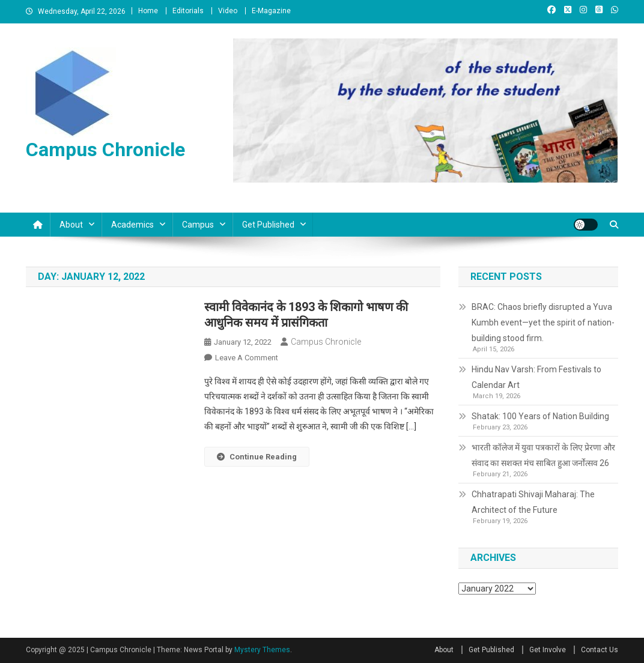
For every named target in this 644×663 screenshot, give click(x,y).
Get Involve (548, 650)
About (71, 225)
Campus (198, 225)
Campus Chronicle (105, 150)
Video (228, 11)
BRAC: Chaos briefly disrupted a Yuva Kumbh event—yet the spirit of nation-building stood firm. (543, 322)
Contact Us (600, 650)
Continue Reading (257, 457)
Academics (132, 225)
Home (148, 11)
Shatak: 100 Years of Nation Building (540, 416)
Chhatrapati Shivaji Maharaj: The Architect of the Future (533, 502)
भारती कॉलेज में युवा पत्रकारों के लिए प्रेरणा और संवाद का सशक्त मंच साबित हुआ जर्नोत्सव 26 (543, 455)
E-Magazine (271, 11)
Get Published (268, 225)
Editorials (188, 11)
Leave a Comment (247, 358)
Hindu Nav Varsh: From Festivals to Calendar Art (536, 377)
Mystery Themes (262, 650)
